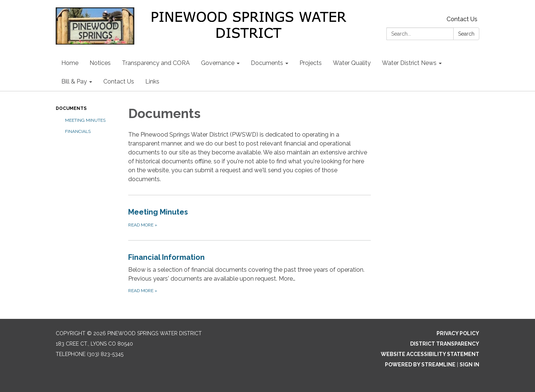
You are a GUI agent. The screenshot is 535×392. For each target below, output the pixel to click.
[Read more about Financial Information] (249, 273)
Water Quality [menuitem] (352, 63)
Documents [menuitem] (267, 63)
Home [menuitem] (70, 63)
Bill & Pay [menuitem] (74, 81)
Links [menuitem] (152, 81)
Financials (78, 131)
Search (466, 34)
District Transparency (445, 344)
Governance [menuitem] (218, 63)
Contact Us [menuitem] (119, 81)
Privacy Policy (458, 333)
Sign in (469, 365)
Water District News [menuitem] (409, 63)
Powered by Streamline (420, 365)
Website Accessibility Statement (430, 354)
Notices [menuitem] (100, 63)
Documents (71, 108)
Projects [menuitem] (311, 63)
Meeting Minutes (85, 120)
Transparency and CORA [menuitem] (156, 63)
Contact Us (462, 19)
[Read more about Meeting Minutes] (249, 218)
